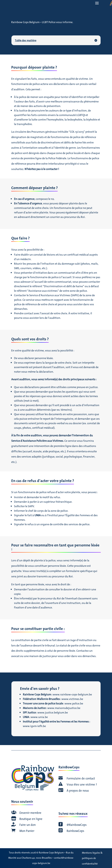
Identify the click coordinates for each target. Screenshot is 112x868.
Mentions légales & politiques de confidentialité (92, 858)
